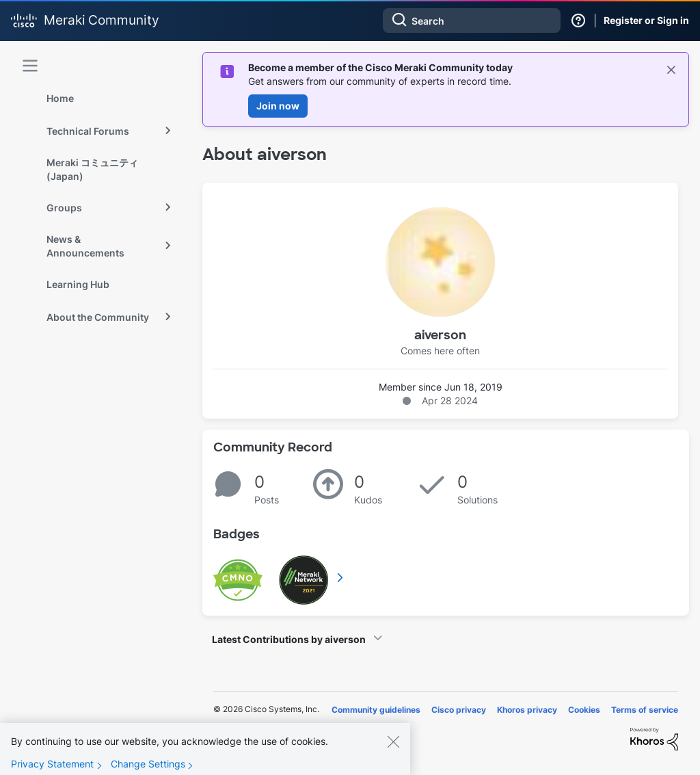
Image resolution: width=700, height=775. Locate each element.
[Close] (393, 751)
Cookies (584, 710)
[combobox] (472, 21)
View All (341, 577)
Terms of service (645, 710)
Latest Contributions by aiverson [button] (289, 639)
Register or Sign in (646, 20)
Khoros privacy (527, 710)
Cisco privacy (459, 710)
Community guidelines (376, 710)
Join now (278, 106)
